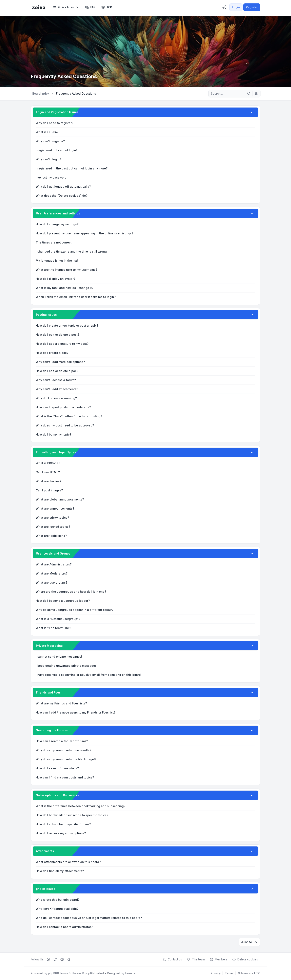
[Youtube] (62, 959)
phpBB (53, 973)
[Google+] (69, 959)
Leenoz (130, 973)
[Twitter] (55, 959)
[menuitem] (66, 7)
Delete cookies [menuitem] (245, 959)
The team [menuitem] (196, 959)
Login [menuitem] (236, 7)
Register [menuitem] (252, 7)
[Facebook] (48, 959)
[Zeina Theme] (39, 7)
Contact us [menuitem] (172, 959)
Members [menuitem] (218, 959)
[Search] (249, 94)
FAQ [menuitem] (90, 7)
